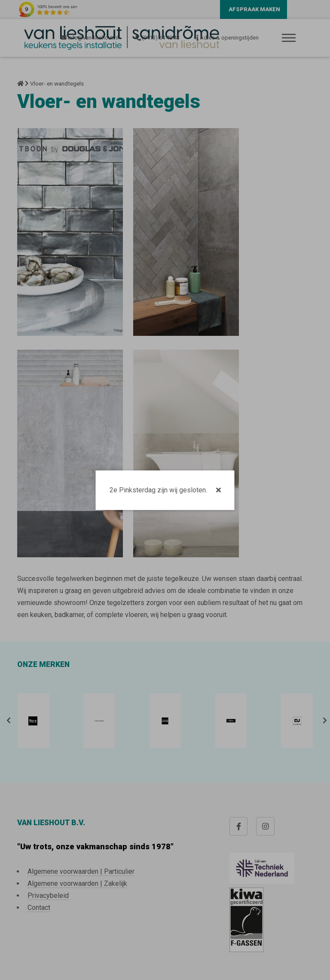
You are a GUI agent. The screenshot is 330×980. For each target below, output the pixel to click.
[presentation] (7, 721)
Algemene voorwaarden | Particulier (81, 871)
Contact (39, 908)
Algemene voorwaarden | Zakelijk (77, 883)
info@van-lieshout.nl (90, 38)
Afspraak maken (254, 9)
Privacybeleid (48, 896)
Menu (289, 38)
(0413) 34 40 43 (157, 38)
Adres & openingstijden (228, 38)
